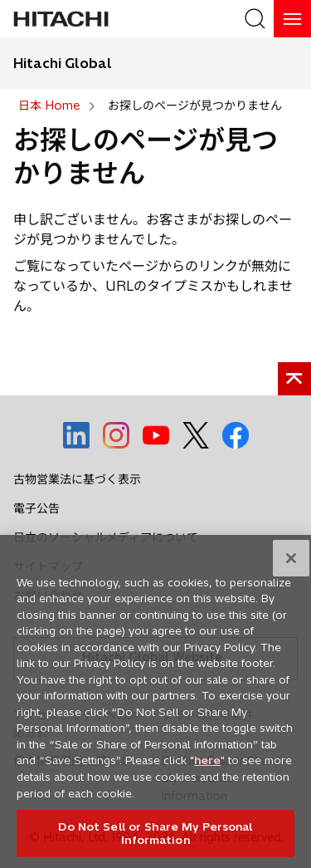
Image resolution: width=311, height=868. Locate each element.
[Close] (291, 563)
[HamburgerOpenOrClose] (292, 19)
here (207, 765)
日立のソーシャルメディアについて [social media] (106, 537)
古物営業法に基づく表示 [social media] (77, 479)
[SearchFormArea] (255, 19)
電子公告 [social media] (36, 508)
